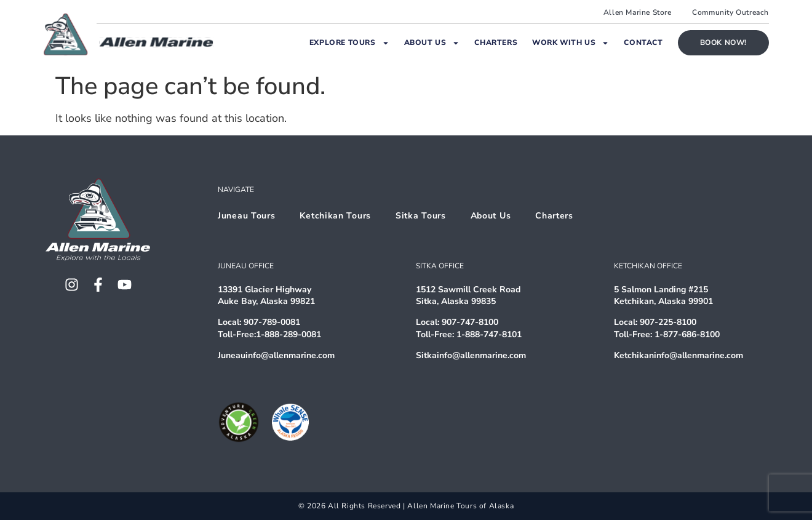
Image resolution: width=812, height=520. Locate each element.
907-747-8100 (470, 322)
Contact (643, 42)
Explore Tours (349, 43)
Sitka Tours (421, 216)
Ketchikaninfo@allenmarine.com (679, 355)
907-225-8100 (668, 322)
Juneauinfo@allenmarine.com (276, 355)
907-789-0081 (272, 322)
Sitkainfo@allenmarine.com (471, 355)
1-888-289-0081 (289, 334)
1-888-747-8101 (489, 334)
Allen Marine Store (638, 12)
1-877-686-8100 (687, 334)
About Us (432, 43)
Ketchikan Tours (335, 216)
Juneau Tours (246, 216)
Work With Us (571, 43)
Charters (496, 42)
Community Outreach (730, 12)
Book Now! (723, 42)
